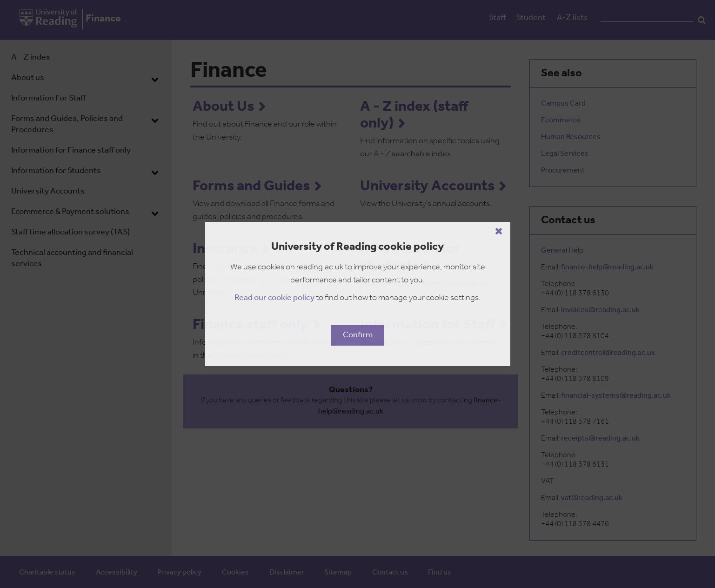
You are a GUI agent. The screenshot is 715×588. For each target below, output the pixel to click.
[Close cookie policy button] (499, 231)
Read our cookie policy (274, 298)
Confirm (358, 335)
